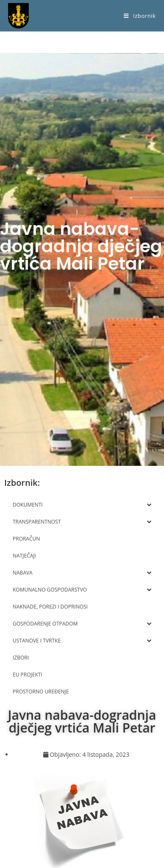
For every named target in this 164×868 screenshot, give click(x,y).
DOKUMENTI (82, 505)
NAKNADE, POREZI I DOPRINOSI (50, 607)
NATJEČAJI (24, 556)
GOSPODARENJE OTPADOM (82, 624)
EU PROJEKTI (28, 675)
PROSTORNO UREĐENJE (41, 692)
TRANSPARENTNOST (82, 522)
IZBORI (21, 658)
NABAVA (82, 573)
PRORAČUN (26, 539)
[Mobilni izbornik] (140, 16)
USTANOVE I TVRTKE (82, 641)
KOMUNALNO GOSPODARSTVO (82, 590)
